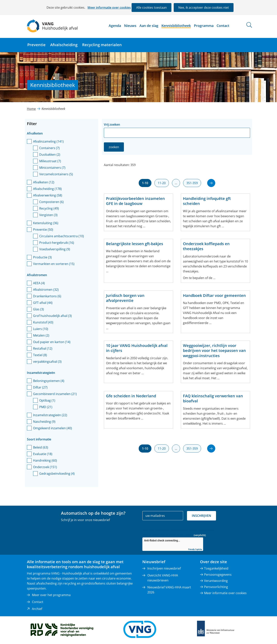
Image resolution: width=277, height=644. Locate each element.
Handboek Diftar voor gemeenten (214, 296)
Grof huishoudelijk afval (52, 316)
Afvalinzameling (48, 141)
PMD (46, 407)
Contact (223, 26)
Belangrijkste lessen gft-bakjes (135, 244)
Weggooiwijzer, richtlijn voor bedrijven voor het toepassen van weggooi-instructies (214, 351)
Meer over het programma (51, 595)
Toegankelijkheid (216, 568)
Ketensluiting (46, 223)
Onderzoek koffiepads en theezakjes (206, 246)
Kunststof (43, 322)
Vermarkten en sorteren (54, 264)
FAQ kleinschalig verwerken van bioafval (213, 398)
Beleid (41, 447)
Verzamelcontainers (56, 174)
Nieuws (130, 26)
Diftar (40, 387)
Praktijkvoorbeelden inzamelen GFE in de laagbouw (135, 201)
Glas (38, 309)
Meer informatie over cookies (109, 8)
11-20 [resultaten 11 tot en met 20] (162, 183)
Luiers (41, 329)
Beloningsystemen (49, 381)
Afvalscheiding (64, 45)
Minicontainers (52, 168)
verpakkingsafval (47, 362)
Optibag (47, 400)
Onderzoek (45, 467)
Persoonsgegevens (218, 575)
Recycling (49, 208)
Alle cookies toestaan (151, 8)
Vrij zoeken (112, 124)
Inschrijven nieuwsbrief (164, 568)
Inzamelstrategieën (50, 415)
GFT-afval (43, 303)
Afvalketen (44, 182)
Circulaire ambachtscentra (62, 236)
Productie (42, 257)
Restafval (43, 348)
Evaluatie (43, 454)
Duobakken (50, 155)
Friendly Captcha (195, 549)
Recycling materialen (102, 45)
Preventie (36, 45)
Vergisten (48, 215)
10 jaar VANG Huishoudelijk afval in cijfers (137, 348)
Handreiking (45, 460)
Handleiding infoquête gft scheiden (207, 201)
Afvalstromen (46, 290)
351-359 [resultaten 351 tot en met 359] (192, 183)
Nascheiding (44, 422)
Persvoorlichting (216, 587)
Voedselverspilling (55, 249)
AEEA (39, 283)
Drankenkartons (47, 296)
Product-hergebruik (57, 243)
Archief (37, 609)
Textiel (40, 355)
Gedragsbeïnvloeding (57, 474)
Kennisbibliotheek (176, 26)
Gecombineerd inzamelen (55, 394)
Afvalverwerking (48, 195)
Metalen (41, 335)
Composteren (51, 202)
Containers (49, 148)
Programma (204, 26)
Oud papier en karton (52, 342)
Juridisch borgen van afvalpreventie (125, 298)
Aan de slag (149, 26)
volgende (209, 181)
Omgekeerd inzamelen (53, 428)
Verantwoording (216, 581)
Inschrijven (201, 516)
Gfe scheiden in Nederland (131, 396)
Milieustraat (50, 161)
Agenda (115, 26)
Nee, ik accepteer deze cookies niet (204, 8)
